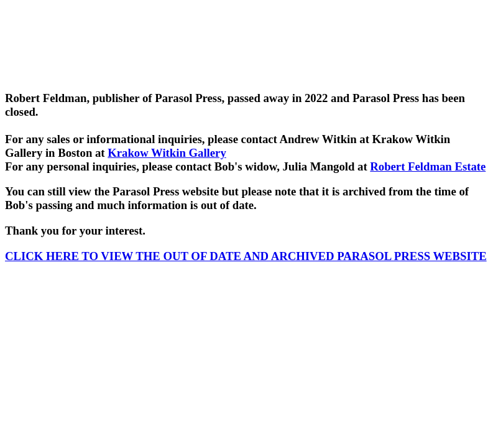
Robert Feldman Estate (428, 166)
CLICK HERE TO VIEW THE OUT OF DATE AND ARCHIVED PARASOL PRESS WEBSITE (246, 256)
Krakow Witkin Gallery (167, 153)
